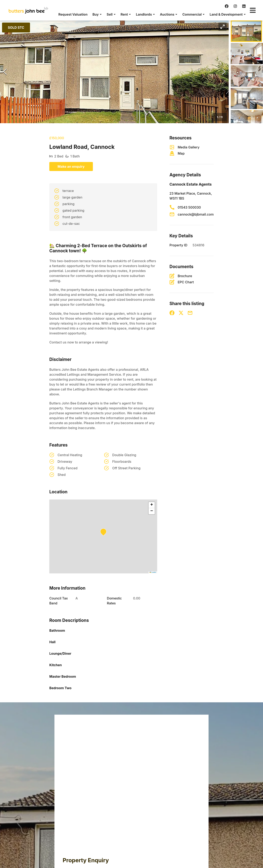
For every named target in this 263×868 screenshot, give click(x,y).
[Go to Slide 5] (247, 121)
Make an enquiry (71, 166)
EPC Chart (186, 282)
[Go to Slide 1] (246, 31)
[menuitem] (73, 14)
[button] (97, 14)
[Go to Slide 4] (247, 98)
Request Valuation (73, 14)
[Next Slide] (224, 72)
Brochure (185, 276)
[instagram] (235, 6)
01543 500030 (189, 207)
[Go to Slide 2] (247, 54)
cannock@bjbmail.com (196, 214)
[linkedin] (244, 6)
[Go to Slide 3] (247, 76)
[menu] (151, 14)
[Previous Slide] (5, 72)
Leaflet (153, 572)
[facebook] (227, 6)
